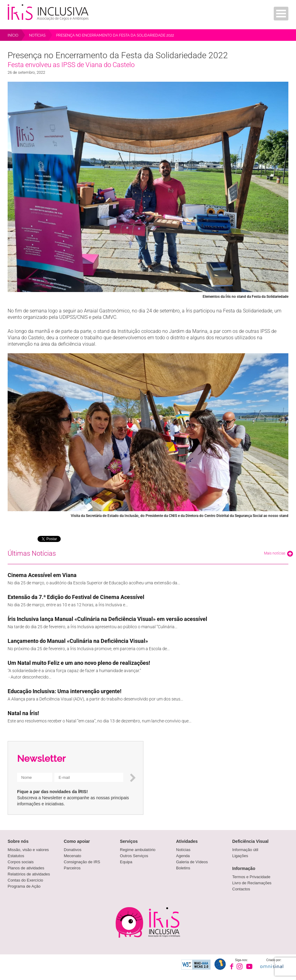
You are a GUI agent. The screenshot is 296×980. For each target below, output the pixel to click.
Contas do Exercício (25, 880)
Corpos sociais (21, 862)
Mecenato (72, 856)
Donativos (73, 850)
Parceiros (72, 868)
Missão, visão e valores (28, 850)
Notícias (183, 850)
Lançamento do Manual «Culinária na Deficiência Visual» (78, 641)
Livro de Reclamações (252, 883)
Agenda (183, 856)
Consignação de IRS (82, 862)
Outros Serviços (134, 856)
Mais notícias (278, 554)
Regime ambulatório (138, 850)
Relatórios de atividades (29, 874)
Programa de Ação (24, 886)
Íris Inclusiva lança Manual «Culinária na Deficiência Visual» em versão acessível (107, 619)
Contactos (241, 889)
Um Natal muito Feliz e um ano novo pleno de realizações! (79, 663)
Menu (281, 14)
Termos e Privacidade (251, 877)
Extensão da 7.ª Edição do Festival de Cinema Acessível (76, 597)
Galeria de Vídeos (192, 862)
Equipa (126, 862)
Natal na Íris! (23, 713)
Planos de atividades (26, 868)
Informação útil (245, 850)
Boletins (183, 868)
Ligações (240, 856)
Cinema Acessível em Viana (42, 575)
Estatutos (16, 856)
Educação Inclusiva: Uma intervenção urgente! (65, 691)
